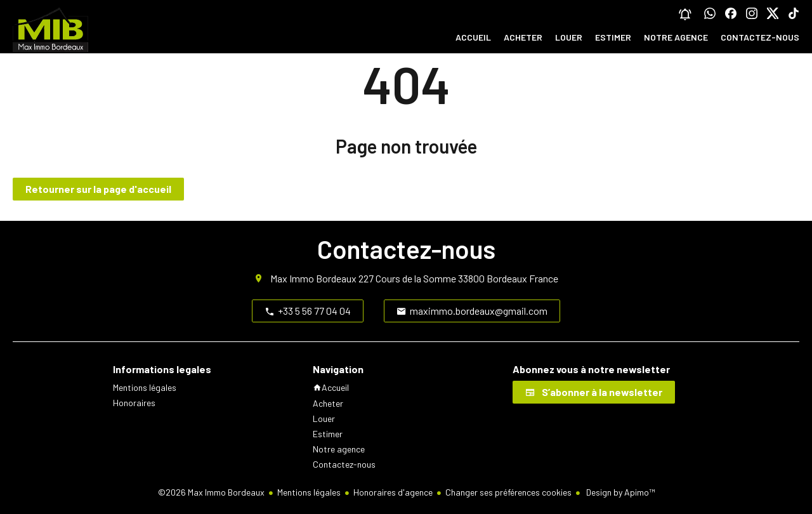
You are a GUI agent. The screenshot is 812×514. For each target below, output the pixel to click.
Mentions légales (309, 492)
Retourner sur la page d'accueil (98, 189)
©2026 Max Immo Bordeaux (211, 492)
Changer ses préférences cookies (508, 492)
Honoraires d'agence (393, 492)
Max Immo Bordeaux (313, 278)
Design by (619, 492)
